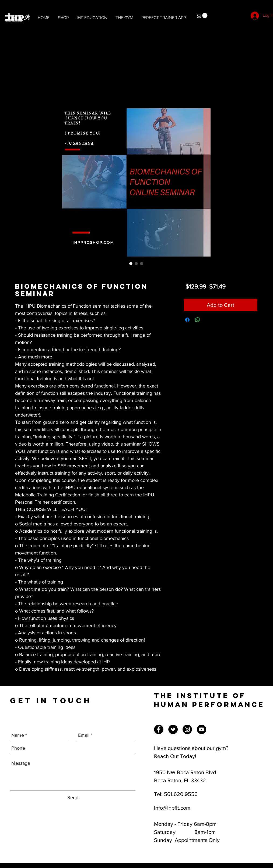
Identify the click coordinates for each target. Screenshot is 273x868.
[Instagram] (187, 729)
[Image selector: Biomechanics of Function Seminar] (131, 264)
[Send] (73, 798)
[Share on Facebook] (187, 320)
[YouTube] (202, 729)
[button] (202, 15)
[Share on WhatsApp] (198, 320)
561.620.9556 (181, 794)
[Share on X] (208, 320)
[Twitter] (173, 729)
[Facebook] (159, 729)
